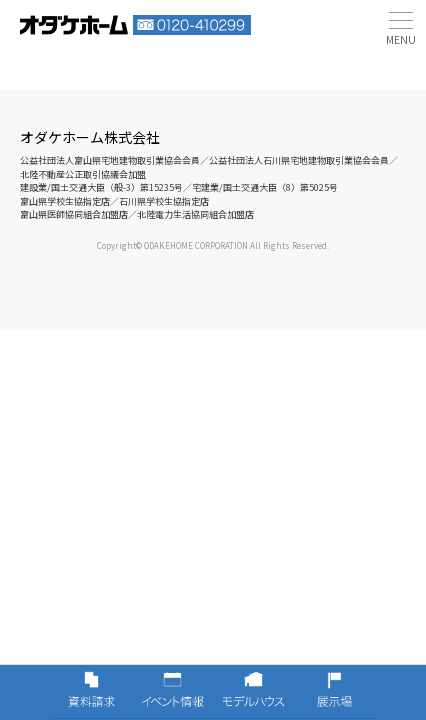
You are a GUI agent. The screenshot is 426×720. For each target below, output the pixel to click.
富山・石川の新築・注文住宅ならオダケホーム (74, 25)
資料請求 (91, 692)
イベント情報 (172, 692)
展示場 (334, 692)
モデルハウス (253, 692)
